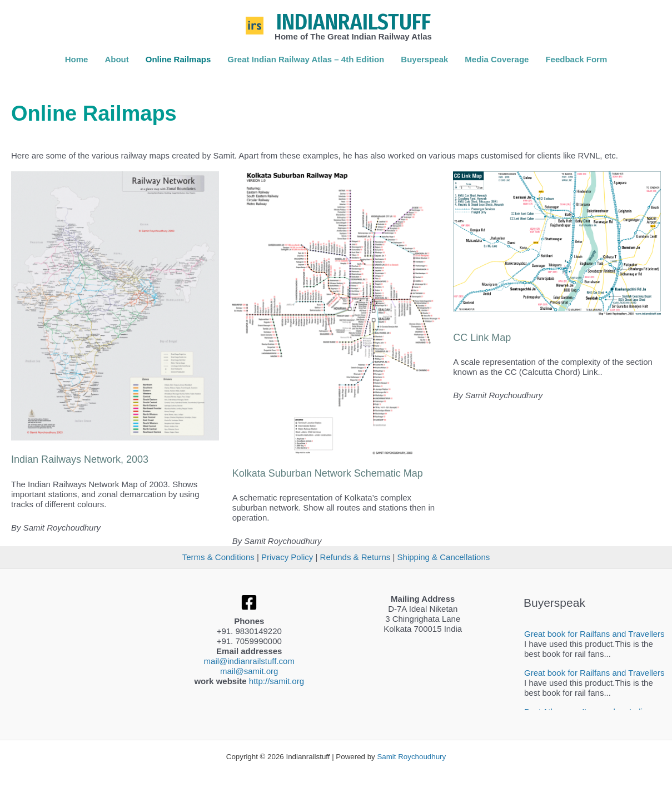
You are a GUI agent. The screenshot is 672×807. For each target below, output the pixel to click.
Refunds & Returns (355, 557)
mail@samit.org (249, 671)
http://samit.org (277, 681)
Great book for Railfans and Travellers (594, 634)
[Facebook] (249, 602)
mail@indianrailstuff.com (249, 661)
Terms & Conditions (218, 557)
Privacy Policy (287, 557)
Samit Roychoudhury (411, 757)
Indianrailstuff (354, 22)
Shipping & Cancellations (444, 557)
